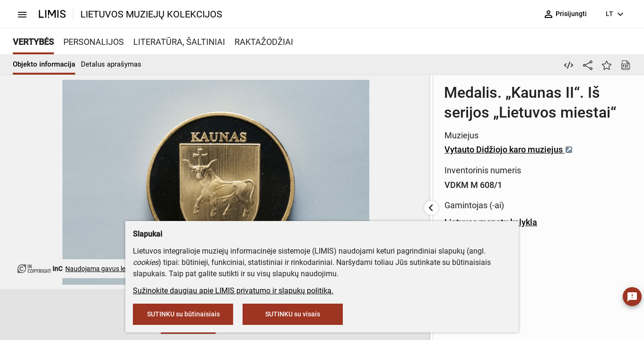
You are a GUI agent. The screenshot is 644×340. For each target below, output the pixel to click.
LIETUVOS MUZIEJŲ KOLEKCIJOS (151, 14)
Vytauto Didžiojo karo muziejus (290, 130)
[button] (61, 315)
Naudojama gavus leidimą (103, 269)
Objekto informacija (44, 64)
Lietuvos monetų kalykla (272, 202)
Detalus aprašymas (111, 64)
